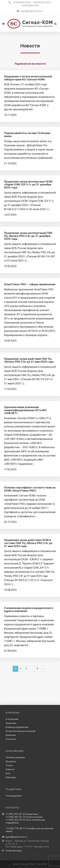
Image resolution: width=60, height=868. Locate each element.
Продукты (11, 761)
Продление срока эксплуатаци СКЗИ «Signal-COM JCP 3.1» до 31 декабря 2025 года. (28, 184)
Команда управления (17, 727)
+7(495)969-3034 (22, 2)
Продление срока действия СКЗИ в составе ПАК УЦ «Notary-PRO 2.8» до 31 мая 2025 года (28, 543)
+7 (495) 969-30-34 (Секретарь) (22, 814)
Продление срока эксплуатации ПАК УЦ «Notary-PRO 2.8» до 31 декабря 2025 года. (28, 236)
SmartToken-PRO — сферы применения (30, 284)
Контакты (11, 739)
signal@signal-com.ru (32, 11)
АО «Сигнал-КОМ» (25, 864)
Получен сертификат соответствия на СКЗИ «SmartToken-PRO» (30, 489)
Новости (10, 769)
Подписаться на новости (30, 64)
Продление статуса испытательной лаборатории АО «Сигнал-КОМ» (28, 78)
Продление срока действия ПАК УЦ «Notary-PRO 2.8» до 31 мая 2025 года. (29, 360)
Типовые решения (15, 757)
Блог (8, 773)
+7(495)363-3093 (30, 6)
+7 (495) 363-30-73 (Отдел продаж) (24, 817)
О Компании (12, 719)
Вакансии (11, 735)
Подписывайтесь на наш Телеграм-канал (28, 135)
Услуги (9, 765)
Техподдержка (14, 796)
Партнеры (11, 777)
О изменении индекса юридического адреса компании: (29, 609)
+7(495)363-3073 (42, 2)
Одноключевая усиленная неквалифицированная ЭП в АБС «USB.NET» (25, 410)
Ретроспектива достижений (20, 731)
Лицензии (11, 723)
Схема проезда (14, 851)
